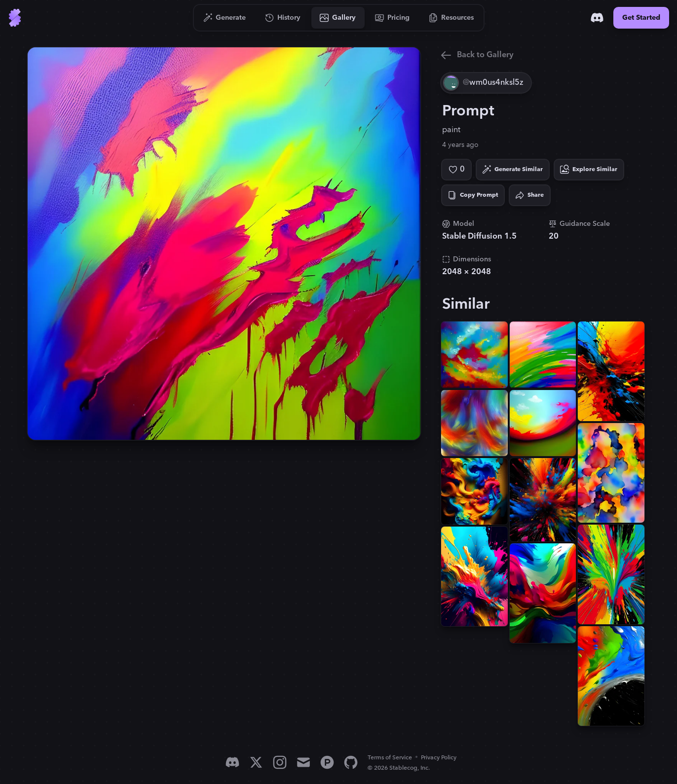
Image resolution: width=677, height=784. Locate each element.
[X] (256, 762)
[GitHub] (351, 762)
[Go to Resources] (451, 18)
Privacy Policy (439, 758)
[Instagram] (280, 762)
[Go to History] (283, 18)
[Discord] (597, 18)
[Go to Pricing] (393, 18)
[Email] (303, 762)
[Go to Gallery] (338, 18)
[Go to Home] (15, 18)
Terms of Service (390, 758)
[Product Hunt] (327, 762)
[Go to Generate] (225, 18)
